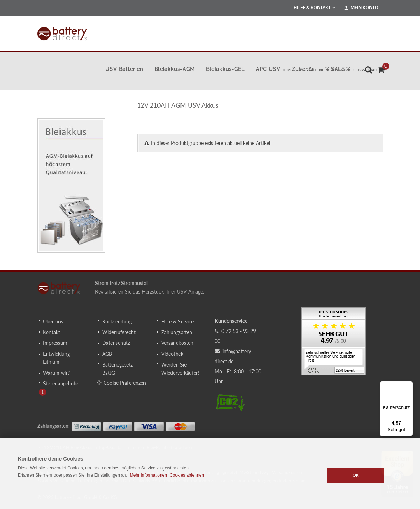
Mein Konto (361, 8)
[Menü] (409, 385)
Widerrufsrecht (119, 332)
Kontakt (52, 332)
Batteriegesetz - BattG (119, 368)
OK (356, 475)
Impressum (55, 343)
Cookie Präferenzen (122, 383)
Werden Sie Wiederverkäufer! (180, 368)
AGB (107, 354)
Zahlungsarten (177, 332)
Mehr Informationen (148, 475)
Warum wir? (56, 373)
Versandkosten (177, 343)
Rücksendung (117, 321)
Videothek (172, 354)
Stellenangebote (61, 383)
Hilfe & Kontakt (314, 8)
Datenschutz (116, 343)
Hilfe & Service (177, 321)
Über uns (53, 321)
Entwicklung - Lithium (58, 358)
